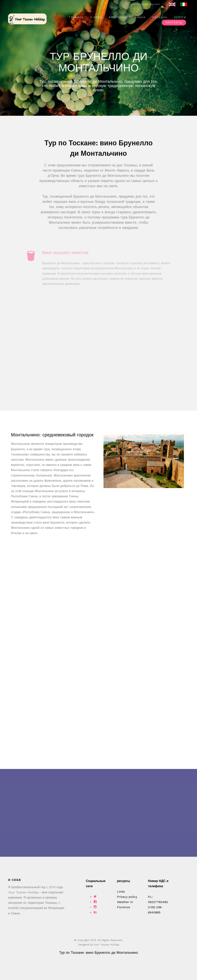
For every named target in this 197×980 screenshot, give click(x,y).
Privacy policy (127, 897)
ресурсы (124, 881)
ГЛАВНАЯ (76, 17)
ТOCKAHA (160, 17)
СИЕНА (140, 17)
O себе (96, 17)
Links (121, 892)
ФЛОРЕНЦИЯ (118, 17)
